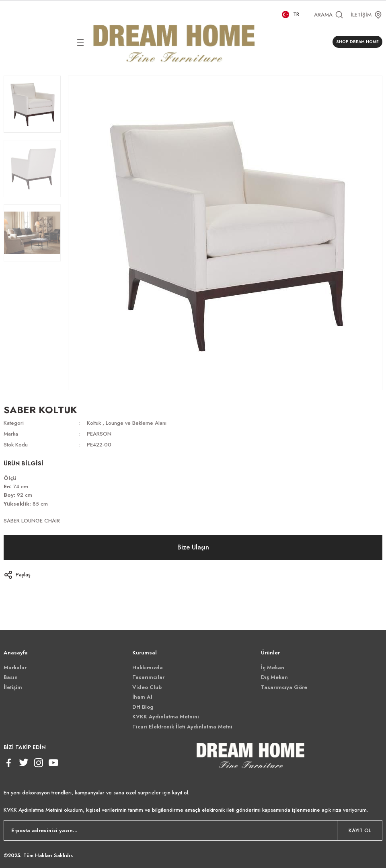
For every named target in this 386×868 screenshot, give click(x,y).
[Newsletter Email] (193, 830)
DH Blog (143, 707)
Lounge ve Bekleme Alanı (136, 423)
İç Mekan (273, 667)
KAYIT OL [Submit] (360, 830)
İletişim (13, 687)
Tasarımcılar (148, 677)
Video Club (147, 687)
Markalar (15, 667)
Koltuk (94, 423)
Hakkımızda (148, 667)
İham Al (142, 697)
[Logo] (174, 42)
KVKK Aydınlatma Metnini (166, 717)
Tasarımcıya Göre (284, 687)
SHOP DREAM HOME (357, 42)
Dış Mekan (274, 677)
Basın (11, 677)
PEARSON (99, 434)
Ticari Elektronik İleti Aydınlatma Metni (182, 727)
